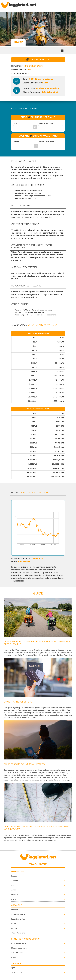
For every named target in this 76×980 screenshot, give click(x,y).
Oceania (15, 895)
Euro (15, 123)
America (15, 881)
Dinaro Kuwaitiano (46, 123)
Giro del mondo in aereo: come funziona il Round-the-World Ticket (36, 828)
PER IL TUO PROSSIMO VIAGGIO (25, 939)
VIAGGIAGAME (18, 963)
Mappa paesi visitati (20, 948)
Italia (13, 899)
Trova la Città (17, 972)
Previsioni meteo (18, 919)
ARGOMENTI (17, 905)
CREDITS (43, 864)
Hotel (14, 957)
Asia (13, 885)
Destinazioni (18, 872)
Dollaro (16, 142)
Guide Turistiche (18, 933)
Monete (15, 910)
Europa (14, 876)
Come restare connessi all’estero (24, 764)
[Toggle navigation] (73, 6)
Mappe (14, 928)
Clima (14, 924)
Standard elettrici (19, 914)
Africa (14, 890)
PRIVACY (33, 864)
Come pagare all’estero (18, 702)
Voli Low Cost (17, 953)
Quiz (13, 968)
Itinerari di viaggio (19, 943)
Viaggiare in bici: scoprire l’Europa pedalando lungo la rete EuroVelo (37, 643)
